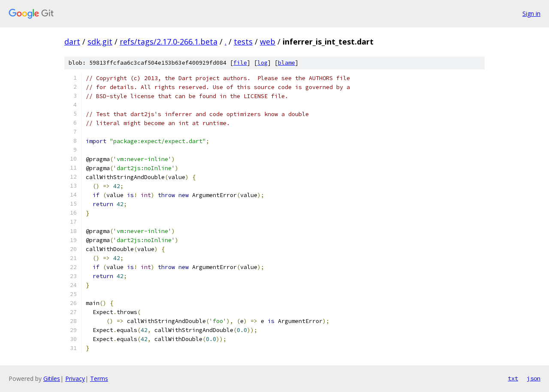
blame (287, 63)
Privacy (75, 379)
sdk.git (100, 42)
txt (513, 378)
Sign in (531, 13)
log (262, 63)
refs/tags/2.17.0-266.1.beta (169, 42)
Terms (99, 379)
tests (243, 42)
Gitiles (52, 379)
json (534, 378)
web (268, 42)
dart (72, 42)
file (240, 63)
